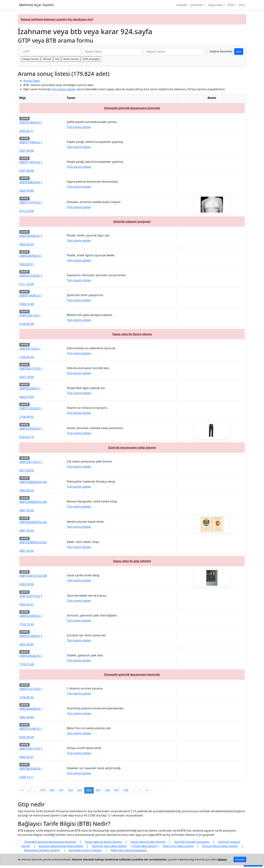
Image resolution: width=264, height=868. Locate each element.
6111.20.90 (27, 284)
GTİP (231, 5)
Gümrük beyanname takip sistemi (132, 448)
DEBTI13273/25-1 (31, 689)
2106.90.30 (27, 357)
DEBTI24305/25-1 (31, 616)
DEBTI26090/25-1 (31, 256)
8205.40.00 (27, 737)
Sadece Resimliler (221, 51)
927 (117, 790)
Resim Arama (71, 59)
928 (126, 790)
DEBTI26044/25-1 (31, 236)
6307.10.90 (27, 377)
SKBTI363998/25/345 (33, 522)
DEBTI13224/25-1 (31, 408)
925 (98, 790)
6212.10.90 (27, 211)
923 (80, 790)
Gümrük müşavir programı (132, 221)
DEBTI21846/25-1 (31, 122)
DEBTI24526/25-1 (31, 656)
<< (22, 790)
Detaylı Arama (30, 59)
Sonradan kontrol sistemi (85, 850)
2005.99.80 (27, 191)
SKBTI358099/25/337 (33, 542)
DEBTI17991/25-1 (31, 162)
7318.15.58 (27, 664)
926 (107, 790)
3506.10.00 (27, 304)
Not (57, 59)
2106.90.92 (27, 417)
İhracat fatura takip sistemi (220, 846)
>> (147, 790)
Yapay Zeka (215, 5)
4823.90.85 (27, 644)
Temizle (47, 59)
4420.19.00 (27, 397)
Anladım (240, 859)
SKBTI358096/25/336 (33, 482)
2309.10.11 (27, 777)
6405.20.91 (27, 757)
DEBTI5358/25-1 (30, 388)
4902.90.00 (27, 490)
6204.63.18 (27, 437)
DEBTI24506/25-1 (31, 429)
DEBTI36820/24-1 (31, 182)
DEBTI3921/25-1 (30, 315)
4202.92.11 (27, 131)
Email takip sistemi (145, 846)
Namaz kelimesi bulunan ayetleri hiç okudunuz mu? (57, 19)
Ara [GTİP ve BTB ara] (239, 52)
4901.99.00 (27, 510)
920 (52, 790)
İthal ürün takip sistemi (178, 846)
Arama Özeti (32, 81)
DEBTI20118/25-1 (31, 462)
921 (61, 790)
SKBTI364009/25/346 (33, 502)
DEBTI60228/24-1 (31, 769)
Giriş (242, 5)
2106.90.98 (27, 324)
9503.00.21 (27, 264)
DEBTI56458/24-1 (31, 709)
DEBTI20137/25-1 (31, 369)
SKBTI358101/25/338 (33, 576)
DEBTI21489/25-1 (31, 636)
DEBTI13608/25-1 (31, 296)
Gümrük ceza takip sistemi (109, 846)
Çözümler (197, 5)
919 (43, 790)
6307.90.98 (27, 151)
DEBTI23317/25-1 (31, 749)
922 (71, 790)
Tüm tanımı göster (64, 89)
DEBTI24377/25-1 (31, 596)
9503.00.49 (27, 244)
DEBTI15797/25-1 (31, 202)
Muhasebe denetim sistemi (42, 850)
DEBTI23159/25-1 (31, 276)
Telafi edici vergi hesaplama (129, 850)
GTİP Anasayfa (91, 59)
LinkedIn (182, 5)
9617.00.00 (27, 470)
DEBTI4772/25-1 (30, 349)
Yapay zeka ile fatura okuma (132, 334)
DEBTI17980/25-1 (31, 142)
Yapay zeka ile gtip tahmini (132, 561)
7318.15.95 (27, 624)
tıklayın (222, 859)
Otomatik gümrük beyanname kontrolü (132, 108)
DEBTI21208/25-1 (31, 729)
